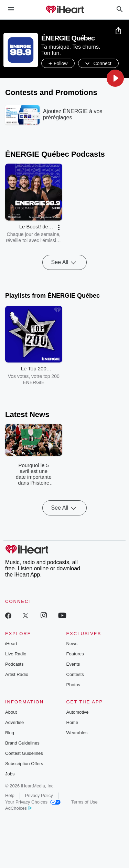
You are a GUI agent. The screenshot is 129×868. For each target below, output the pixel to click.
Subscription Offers (24, 764)
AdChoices (18, 808)
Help (10, 795)
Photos (73, 685)
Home (72, 722)
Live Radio (16, 654)
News (72, 644)
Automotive (78, 712)
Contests (75, 674)
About (11, 712)
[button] (115, 78)
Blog (10, 733)
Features (75, 654)
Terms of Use (84, 802)
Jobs (10, 774)
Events (73, 664)
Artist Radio (17, 674)
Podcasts (14, 664)
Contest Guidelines (24, 753)
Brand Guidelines (22, 743)
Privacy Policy (39, 795)
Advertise (14, 722)
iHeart (11, 644)
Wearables (77, 733)
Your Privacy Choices (33, 802)
